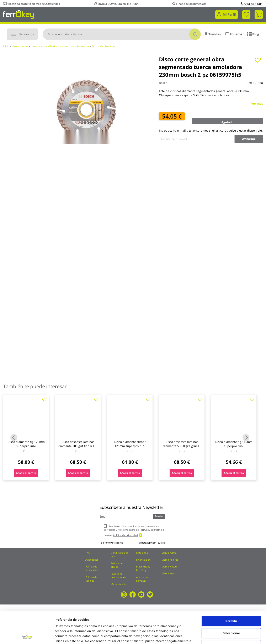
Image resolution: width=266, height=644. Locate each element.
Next (246, 438)
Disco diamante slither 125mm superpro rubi (130, 444)
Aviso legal (92, 560)
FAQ (88, 553)
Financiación (143, 560)
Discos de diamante (103, 46)
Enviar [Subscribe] (159, 516)
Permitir (231, 589)
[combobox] (122, 34)
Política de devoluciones (118, 576)
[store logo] (19, 14)
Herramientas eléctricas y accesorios (52, 46)
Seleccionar (231, 601)
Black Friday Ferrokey (143, 568)
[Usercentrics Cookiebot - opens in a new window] (27, 636)
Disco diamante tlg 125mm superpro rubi (26, 444)
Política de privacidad (91, 568)
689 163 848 (158, 543)
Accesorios (83, 46)
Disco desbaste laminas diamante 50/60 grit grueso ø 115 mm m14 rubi (182, 446)
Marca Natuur (170, 567)
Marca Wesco (169, 573)
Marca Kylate (169, 553)
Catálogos (142, 553)
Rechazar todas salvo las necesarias (231, 615)
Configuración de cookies (230, 636)
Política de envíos (117, 565)
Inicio (6, 46)
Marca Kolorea (170, 560)
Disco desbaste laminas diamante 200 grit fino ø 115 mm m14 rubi (78, 446)
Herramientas (20, 46)
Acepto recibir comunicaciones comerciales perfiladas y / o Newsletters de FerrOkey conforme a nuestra (134, 531)
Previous (14, 438)
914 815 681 (252, 4)
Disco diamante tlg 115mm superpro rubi (234, 444)
